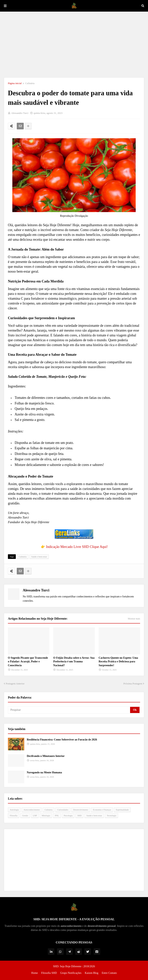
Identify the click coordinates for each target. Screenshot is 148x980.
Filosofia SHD (49, 973)
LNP (35, 815)
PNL (57, 815)
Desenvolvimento (81, 810)
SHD (79, 815)
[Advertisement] (74, 44)
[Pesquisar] (69, 710)
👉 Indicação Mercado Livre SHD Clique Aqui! (74, 547)
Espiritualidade (122, 810)
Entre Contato (109, 973)
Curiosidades (63, 810)
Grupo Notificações (71, 973)
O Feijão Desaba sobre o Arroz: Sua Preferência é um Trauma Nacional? (74, 662)
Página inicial (15, 83)
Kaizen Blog (92, 973)
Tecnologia (111, 815)
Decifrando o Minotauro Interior (46, 756)
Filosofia (14, 815)
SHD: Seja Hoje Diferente (67, 966)
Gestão (25, 815)
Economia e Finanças (102, 810)
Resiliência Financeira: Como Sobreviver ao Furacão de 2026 (62, 740)
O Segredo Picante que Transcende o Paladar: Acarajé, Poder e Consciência (28, 662)
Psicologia (68, 815)
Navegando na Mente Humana (44, 772)
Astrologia (14, 810)
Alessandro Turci (36, 590)
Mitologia (46, 815)
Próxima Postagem (133, 684)
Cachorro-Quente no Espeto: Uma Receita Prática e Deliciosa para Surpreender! (118, 662)
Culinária (30, 83)
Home (34, 973)
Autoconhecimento (32, 810)
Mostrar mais (134, 619)
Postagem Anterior (15, 684)
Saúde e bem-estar (39, 557)
